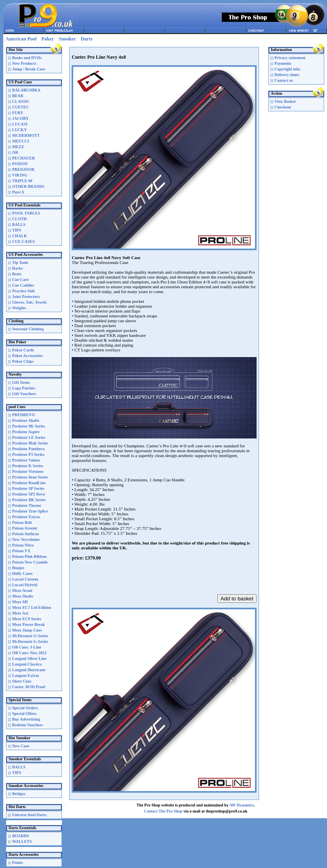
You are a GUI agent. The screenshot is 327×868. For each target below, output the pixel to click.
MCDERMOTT (26, 135)
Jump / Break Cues (29, 69)
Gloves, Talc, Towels (30, 302)
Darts (87, 39)
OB (15, 152)
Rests (17, 274)
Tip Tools (20, 263)
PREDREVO (23, 415)
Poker (48, 39)
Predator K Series (28, 466)
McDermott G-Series (30, 636)
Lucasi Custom (25, 579)
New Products (24, 63)
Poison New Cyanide (30, 562)
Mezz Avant (22, 590)
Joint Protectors (26, 297)
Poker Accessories (28, 356)
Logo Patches (24, 388)
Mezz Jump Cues (27, 630)
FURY (18, 113)
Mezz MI (20, 602)
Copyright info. (288, 69)
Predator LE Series (29, 437)
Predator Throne (27, 505)
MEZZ (18, 147)
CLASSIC (21, 101)
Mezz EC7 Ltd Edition (32, 607)
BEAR (18, 96)
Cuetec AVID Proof (29, 687)
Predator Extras (26, 517)
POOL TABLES (26, 213)
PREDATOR (23, 169)
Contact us (284, 80)
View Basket (285, 101)
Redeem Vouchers (28, 725)
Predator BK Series (29, 500)
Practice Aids (23, 291)
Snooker (67, 39)
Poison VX (21, 551)
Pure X (18, 192)
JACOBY (20, 118)
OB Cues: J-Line (27, 647)
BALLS (19, 224)
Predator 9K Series (29, 426)
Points (18, 863)
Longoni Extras (25, 675)
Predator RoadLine (29, 483)
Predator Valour (26, 460)
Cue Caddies (23, 285)
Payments (283, 63)
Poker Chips (23, 361)
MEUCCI (21, 141)
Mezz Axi (20, 613)
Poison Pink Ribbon (29, 556)
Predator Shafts (26, 420)
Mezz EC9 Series (27, 619)
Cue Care (20, 280)
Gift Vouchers (24, 394)
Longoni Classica (27, 664)
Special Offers (24, 714)
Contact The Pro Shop (163, 811)
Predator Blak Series (30, 443)
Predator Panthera (28, 449)
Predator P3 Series (28, 454)
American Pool (21, 39)
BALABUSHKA (26, 90)
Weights (19, 308)
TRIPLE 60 (22, 181)
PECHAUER (23, 158)
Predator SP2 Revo (29, 494)
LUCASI (20, 124)
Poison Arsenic (25, 528)
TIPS (17, 230)
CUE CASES (23, 241)
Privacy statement (290, 58)
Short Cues (22, 681)
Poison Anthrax (25, 534)
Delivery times (287, 75)
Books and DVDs (27, 58)
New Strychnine (26, 539)
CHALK (20, 236)
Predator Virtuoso (28, 471)
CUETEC (21, 107)
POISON (20, 164)
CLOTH (19, 219)
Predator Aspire (26, 432)
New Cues (21, 746)
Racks (17, 268)
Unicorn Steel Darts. (30, 815)
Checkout (283, 107)
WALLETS (22, 841)
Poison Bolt (22, 522)
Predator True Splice (30, 511)
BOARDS (21, 836)
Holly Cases (22, 573)
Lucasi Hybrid (25, 585)
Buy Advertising (26, 719)
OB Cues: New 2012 (29, 653)
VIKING (20, 175)
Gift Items (21, 382)
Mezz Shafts (23, 596)
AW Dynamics (242, 805)
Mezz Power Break (29, 624)
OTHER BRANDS (28, 186)
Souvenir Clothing (28, 329)
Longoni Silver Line (29, 658)
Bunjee (18, 568)
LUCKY (19, 130)
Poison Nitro (23, 545)
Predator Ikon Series (30, 477)
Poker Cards (23, 350)
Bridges (19, 794)
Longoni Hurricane (29, 670)
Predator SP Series (28, 488)
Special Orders (25, 708)
